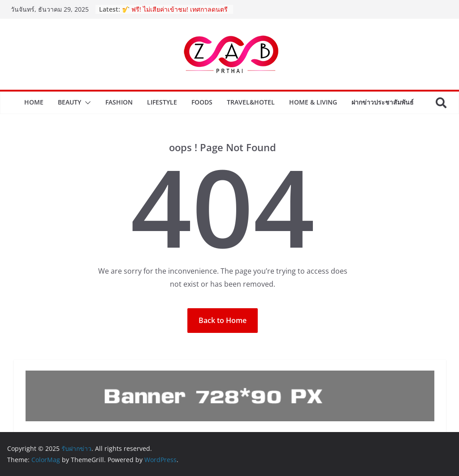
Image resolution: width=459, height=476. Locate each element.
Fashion (119, 102)
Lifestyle (162, 102)
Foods (202, 102)
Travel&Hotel (251, 102)
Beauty (69, 102)
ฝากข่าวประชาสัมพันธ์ (383, 102)
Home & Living (313, 102)
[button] (86, 103)
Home (34, 102)
